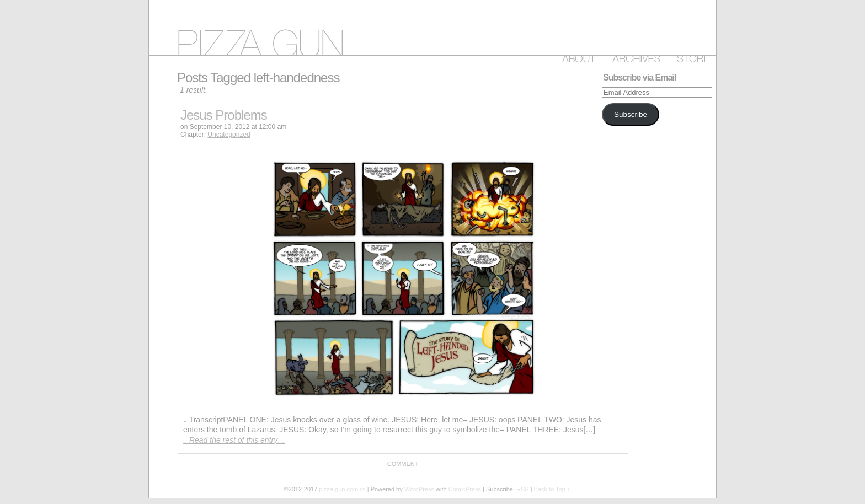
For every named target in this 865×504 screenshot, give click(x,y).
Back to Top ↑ (552, 489)
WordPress (419, 489)
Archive (634, 57)
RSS (523, 489)
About (577, 57)
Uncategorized (229, 135)
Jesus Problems (224, 115)
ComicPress (465, 489)
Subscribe (631, 114)
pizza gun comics (432, 28)
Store (691, 57)
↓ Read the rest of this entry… (234, 440)
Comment (403, 464)
